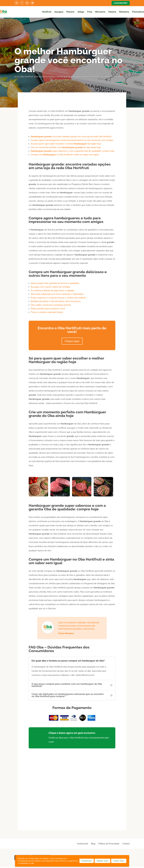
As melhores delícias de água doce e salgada (52, 290)
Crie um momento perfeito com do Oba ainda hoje (66, 147)
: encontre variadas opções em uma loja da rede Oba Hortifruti (71, 137)
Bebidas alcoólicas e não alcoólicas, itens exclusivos (56, 301)
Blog (93, 844)
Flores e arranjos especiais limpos (47, 312)
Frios (90, 12)
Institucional (83, 844)
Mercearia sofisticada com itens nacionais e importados (57, 294)
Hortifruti (47, 12)
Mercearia (100, 12)
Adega (81, 12)
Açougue (59, 12)
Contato (126, 844)
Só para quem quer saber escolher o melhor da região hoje (66, 144)
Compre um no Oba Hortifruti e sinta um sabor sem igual (65, 155)
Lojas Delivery (121, 3)
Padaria (112, 12)
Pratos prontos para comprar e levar (48, 309)
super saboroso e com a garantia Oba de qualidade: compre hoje (73, 151)
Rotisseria (124, 12)
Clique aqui (72, 341)
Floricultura (138, 12)
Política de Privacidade (109, 844)
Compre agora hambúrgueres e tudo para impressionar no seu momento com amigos (72, 140)
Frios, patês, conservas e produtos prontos (51, 305)
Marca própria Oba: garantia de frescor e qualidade (55, 283)
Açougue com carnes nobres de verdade (50, 287)
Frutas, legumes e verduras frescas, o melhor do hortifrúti (58, 298)
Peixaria (70, 12)
